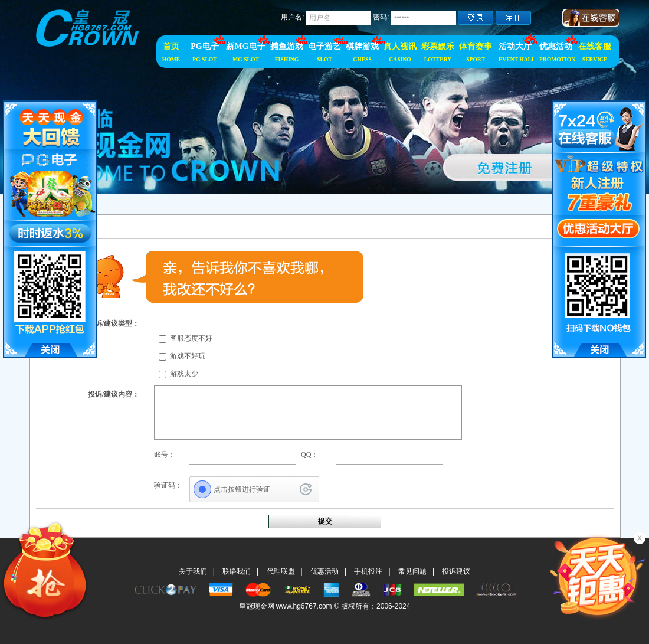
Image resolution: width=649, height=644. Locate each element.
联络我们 (237, 571)
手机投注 (368, 571)
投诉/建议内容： (114, 394)
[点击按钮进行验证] (254, 489)
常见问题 (412, 571)
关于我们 (193, 571)
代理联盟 (281, 571)
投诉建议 (456, 571)
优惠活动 (324, 571)
